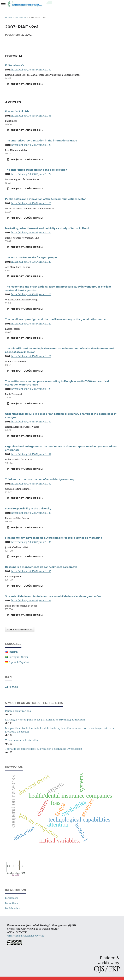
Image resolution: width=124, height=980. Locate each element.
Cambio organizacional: (19, 711)
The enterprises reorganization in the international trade (41, 141)
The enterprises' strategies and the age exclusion (36, 170)
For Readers (11, 898)
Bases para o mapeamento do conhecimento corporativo (41, 567)
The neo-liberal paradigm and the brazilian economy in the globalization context (56, 319)
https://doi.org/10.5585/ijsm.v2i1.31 (31, 454)
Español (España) (19, 662)
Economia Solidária (17, 111)
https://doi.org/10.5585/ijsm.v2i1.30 (31, 422)
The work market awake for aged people (31, 257)
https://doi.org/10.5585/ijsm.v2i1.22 (31, 174)
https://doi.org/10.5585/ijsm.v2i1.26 (31, 294)
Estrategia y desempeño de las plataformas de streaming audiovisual (45, 720)
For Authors (11, 903)
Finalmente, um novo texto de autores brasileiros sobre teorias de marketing (54, 538)
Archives (21, 18)
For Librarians (13, 908)
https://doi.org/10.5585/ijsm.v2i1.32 (31, 484)
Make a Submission (20, 630)
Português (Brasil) (19, 657)
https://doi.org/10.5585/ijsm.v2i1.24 (31, 232)
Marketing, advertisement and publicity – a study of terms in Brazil (47, 228)
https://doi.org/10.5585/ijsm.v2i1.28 (31, 356)
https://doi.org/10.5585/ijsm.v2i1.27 (31, 324)
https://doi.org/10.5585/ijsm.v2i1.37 (31, 70)
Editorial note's (14, 65)
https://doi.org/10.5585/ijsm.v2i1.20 (31, 145)
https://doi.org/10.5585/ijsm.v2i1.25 (31, 262)
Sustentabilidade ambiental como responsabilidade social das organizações (53, 596)
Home (9, 18)
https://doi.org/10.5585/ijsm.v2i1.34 (31, 542)
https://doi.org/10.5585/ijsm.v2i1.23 (31, 203)
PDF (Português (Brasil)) (27, 84)
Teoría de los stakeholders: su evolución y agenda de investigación (44, 749)
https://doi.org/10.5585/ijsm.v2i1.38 (31, 116)
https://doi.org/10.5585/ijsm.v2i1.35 (31, 571)
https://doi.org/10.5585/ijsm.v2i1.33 (31, 513)
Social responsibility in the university (28, 509)
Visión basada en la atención (22, 740)
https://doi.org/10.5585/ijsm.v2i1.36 (31, 600)
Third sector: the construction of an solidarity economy (40, 479)
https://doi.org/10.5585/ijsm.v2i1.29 (31, 389)
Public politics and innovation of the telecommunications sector (45, 199)
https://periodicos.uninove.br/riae (25, 936)
